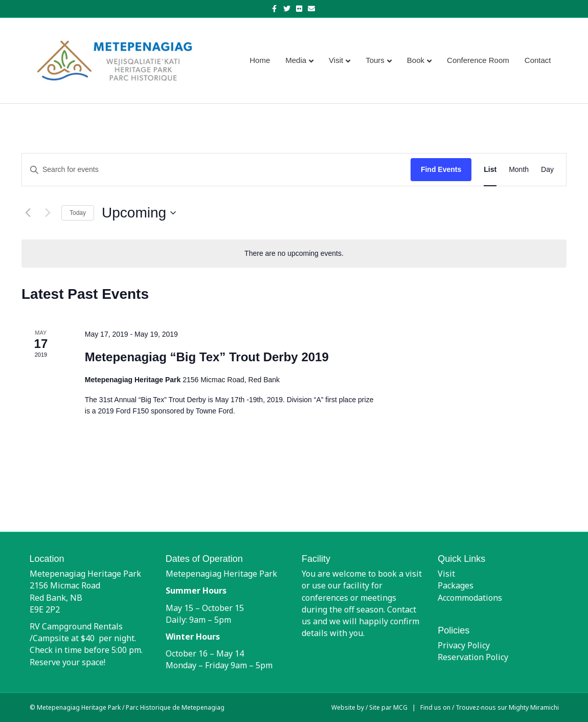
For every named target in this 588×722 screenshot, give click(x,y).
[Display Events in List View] (490, 170)
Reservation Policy (473, 657)
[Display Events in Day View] (547, 170)
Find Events (441, 169)
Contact (538, 60)
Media (296, 60)
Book (416, 60)
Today (78, 213)
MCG (400, 707)
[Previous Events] (28, 213)
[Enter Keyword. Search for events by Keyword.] (216, 170)
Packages (456, 585)
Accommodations (470, 598)
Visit (336, 60)
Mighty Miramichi (534, 707)
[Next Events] (48, 213)
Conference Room (478, 60)
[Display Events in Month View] (519, 170)
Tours (375, 60)
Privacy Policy (464, 645)
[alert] (294, 254)
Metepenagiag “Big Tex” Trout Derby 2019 (207, 357)
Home (260, 60)
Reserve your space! (67, 662)
